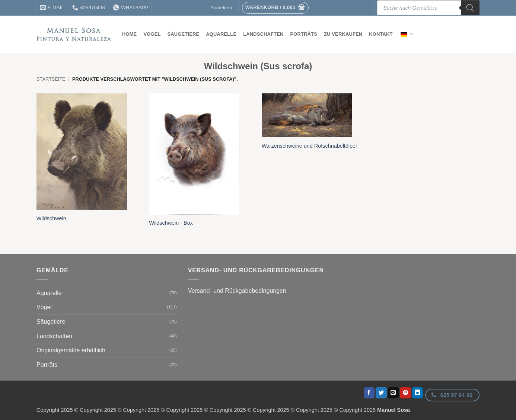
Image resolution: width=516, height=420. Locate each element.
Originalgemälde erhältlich (71, 350)
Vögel (152, 34)
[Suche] (470, 8)
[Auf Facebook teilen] (369, 393)
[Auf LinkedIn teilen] (418, 393)
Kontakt (381, 34)
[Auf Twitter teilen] (381, 393)
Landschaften (263, 34)
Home (129, 34)
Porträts (304, 34)
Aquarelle (221, 34)
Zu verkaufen (343, 34)
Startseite (51, 79)
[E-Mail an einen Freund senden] (394, 393)
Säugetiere (184, 34)
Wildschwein (51, 218)
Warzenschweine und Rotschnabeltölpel (309, 146)
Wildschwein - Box (171, 223)
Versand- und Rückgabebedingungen (237, 291)
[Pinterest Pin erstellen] (405, 393)
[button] (275, 8)
